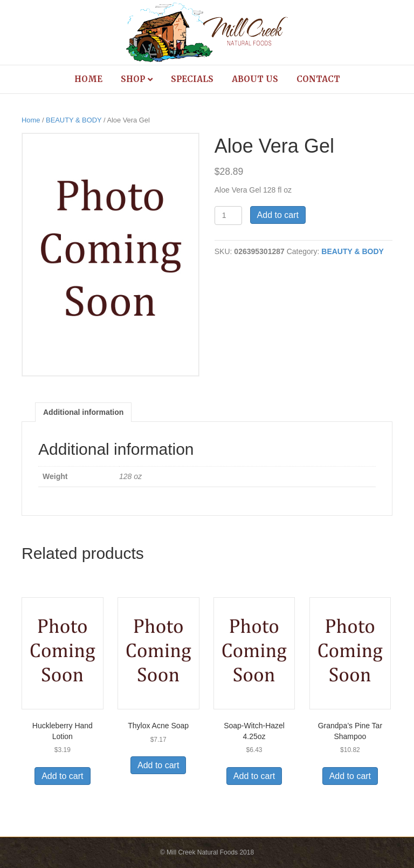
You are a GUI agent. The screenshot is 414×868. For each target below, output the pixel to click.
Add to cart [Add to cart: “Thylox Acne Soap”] (158, 765)
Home (88, 79)
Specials (192, 79)
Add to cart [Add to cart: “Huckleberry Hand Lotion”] (62, 776)
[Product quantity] (228, 216)
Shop (133, 79)
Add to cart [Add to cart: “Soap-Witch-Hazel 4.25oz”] (254, 776)
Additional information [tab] (83, 412)
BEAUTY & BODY (74, 120)
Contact (318, 79)
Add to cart (278, 215)
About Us (255, 79)
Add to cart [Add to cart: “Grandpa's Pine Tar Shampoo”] (350, 776)
